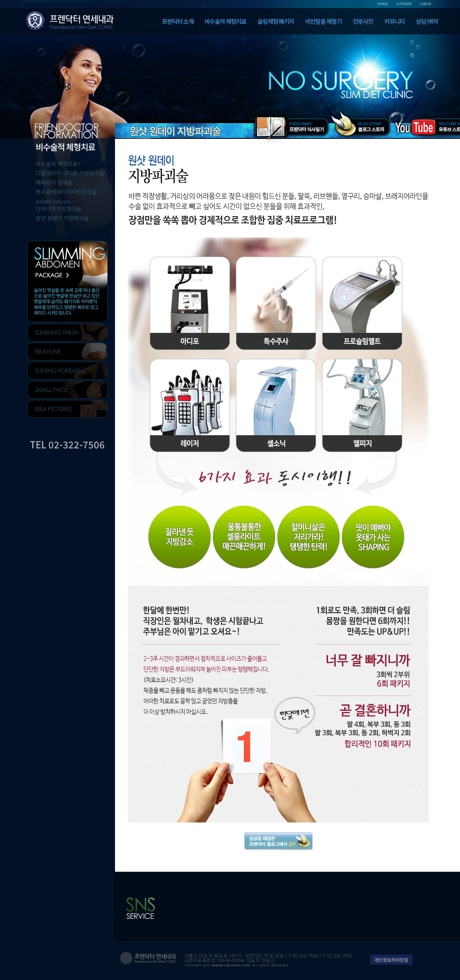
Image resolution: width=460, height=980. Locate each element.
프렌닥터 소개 (178, 21)
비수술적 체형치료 (225, 21)
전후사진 (363, 21)
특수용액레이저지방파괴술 (66, 192)
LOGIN (426, 4)
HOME (383, 4)
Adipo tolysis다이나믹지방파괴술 (59, 205)
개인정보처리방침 (391, 960)
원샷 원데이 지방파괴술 (62, 218)
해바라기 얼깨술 (54, 182)
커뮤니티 (395, 21)
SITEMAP (404, 4)
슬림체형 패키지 (276, 21)
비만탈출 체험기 (323, 21)
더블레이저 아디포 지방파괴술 (70, 173)
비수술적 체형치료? (58, 164)
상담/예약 (427, 21)
